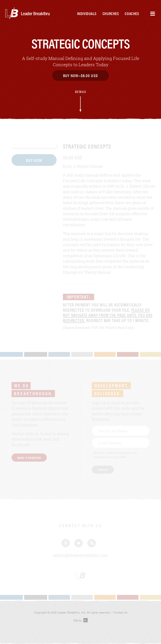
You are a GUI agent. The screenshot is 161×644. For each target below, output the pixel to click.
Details (81, 92)
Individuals (87, 13)
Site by (81, 620)
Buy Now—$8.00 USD (80, 75)
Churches (111, 13)
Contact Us (120, 612)
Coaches (132, 13)
